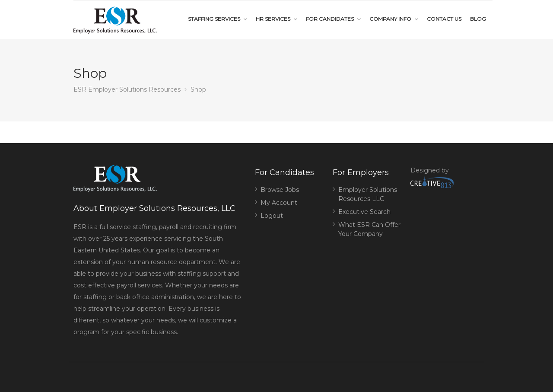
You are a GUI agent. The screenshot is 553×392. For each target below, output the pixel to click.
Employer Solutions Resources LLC (368, 194)
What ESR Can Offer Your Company (369, 229)
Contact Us (444, 19)
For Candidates (330, 19)
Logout (272, 216)
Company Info (390, 19)
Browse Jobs (280, 190)
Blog (478, 19)
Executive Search (364, 212)
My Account (279, 203)
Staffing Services (214, 19)
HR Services (273, 19)
